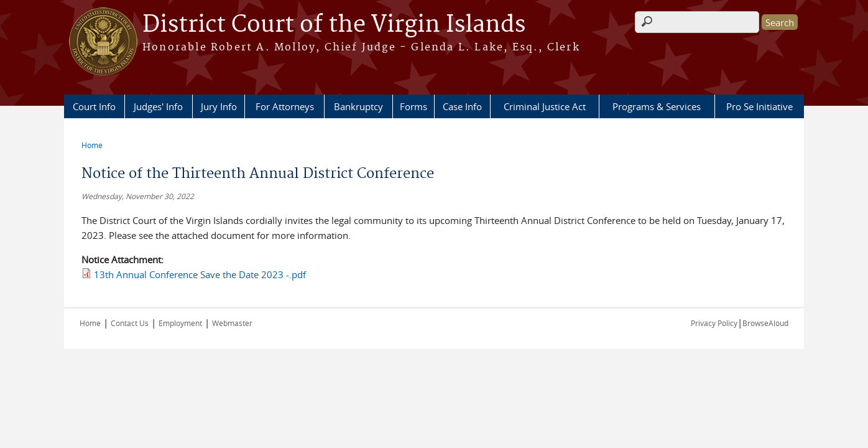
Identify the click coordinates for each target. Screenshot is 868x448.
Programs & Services (657, 106)
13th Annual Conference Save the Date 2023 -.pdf (200, 274)
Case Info (462, 106)
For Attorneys (285, 106)
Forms (413, 106)
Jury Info (219, 106)
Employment (180, 323)
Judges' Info (158, 106)
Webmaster (232, 323)
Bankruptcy (358, 106)
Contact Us (130, 323)
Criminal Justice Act (545, 106)
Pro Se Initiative (759, 106)
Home (92, 145)
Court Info (94, 106)
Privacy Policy (714, 323)
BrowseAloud (765, 323)
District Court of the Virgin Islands (334, 25)
